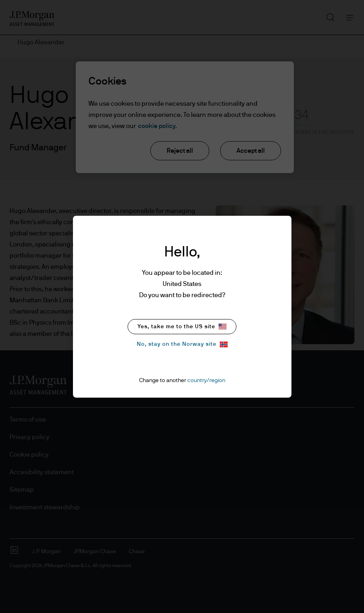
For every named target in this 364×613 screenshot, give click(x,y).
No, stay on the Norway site (182, 344)
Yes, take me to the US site (182, 326)
